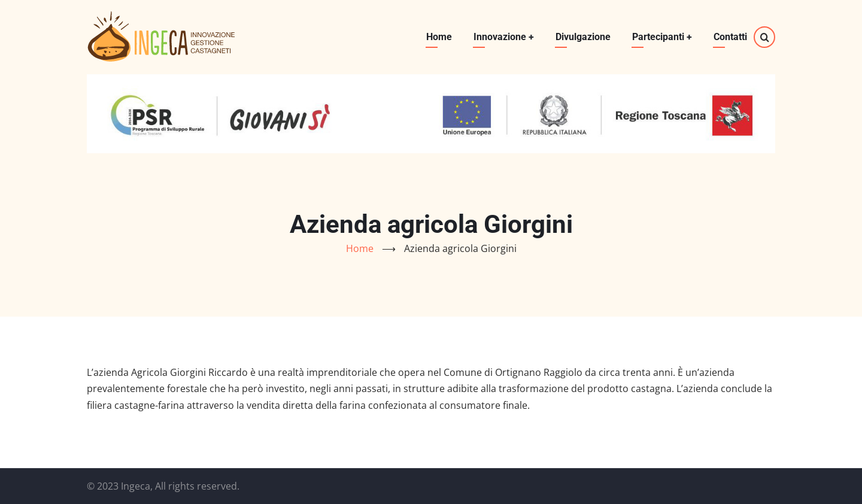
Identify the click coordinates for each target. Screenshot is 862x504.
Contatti (730, 37)
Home (439, 37)
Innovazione (504, 37)
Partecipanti (662, 37)
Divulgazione (583, 37)
